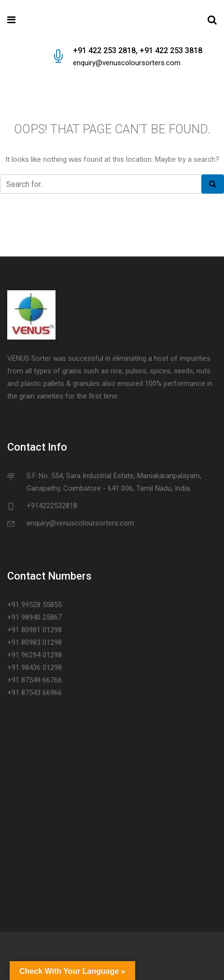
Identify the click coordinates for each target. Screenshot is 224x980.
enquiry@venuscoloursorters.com (127, 63)
